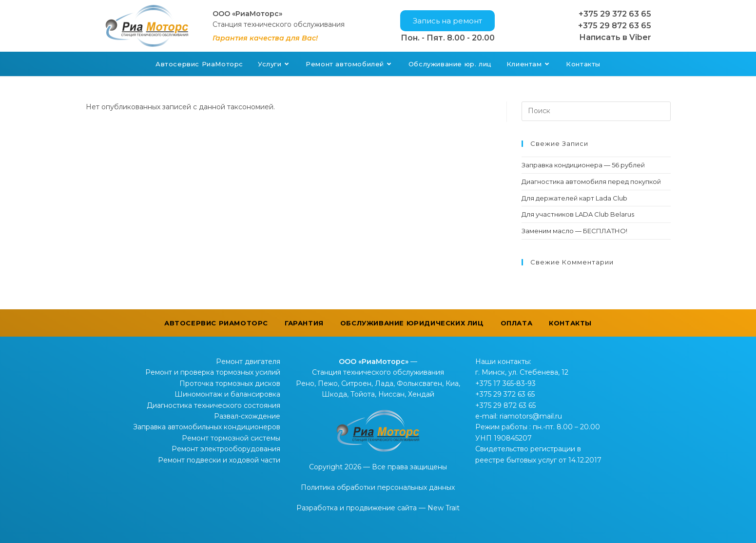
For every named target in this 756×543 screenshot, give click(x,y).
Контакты (570, 323)
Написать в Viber (615, 37)
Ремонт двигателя (248, 362)
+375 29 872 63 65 (615, 26)
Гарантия (304, 323)
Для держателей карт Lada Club (574, 198)
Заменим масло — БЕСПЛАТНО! (574, 231)
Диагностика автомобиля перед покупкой (591, 181)
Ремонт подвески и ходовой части (219, 460)
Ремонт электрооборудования (226, 449)
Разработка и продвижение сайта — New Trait (378, 508)
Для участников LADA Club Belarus (578, 214)
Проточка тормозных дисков (230, 383)
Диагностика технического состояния (213, 405)
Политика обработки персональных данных (378, 487)
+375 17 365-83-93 (505, 383)
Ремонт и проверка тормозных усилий (213, 372)
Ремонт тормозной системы (231, 438)
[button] (447, 21)
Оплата (517, 323)
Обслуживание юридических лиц (412, 323)
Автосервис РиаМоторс (216, 323)
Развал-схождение (247, 416)
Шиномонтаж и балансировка (227, 394)
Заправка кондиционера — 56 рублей (583, 165)
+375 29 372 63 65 (615, 14)
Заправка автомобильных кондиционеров (207, 427)
